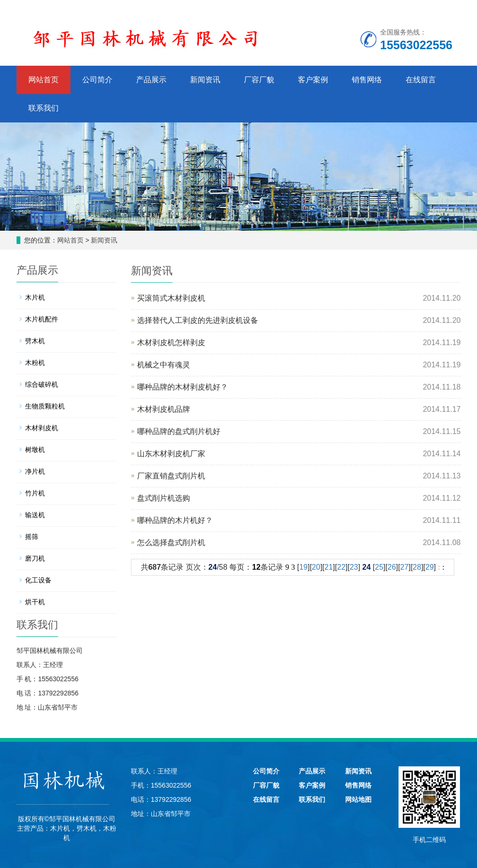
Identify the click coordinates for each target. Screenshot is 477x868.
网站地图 (358, 799)
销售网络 (367, 80)
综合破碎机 (42, 384)
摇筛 (32, 537)
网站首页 (43, 80)
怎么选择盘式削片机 (171, 542)
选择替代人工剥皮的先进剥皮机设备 (198, 320)
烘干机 (35, 602)
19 (304, 567)
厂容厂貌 (259, 80)
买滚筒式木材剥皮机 (171, 298)
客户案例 (313, 80)
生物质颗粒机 (45, 406)
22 (341, 567)
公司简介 (97, 80)
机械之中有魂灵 (164, 365)
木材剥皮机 (42, 428)
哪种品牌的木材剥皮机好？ (182, 387)
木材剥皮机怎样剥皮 (171, 343)
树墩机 (35, 450)
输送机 (35, 515)
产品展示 (151, 80)
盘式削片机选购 (164, 498)
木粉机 (35, 363)
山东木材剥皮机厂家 (171, 454)
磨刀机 (35, 558)
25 (379, 567)
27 (404, 567)
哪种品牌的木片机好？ (175, 520)
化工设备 (38, 580)
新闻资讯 (205, 80)
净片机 (35, 471)
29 (430, 567)
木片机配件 (42, 319)
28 (417, 567)
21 (329, 567)
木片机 (35, 297)
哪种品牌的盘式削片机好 (179, 431)
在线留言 (421, 80)
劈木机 (35, 341)
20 (316, 567)
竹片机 (35, 493)
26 (392, 567)
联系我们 (43, 108)
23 (354, 567)
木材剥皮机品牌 (164, 409)
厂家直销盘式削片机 (171, 476)
